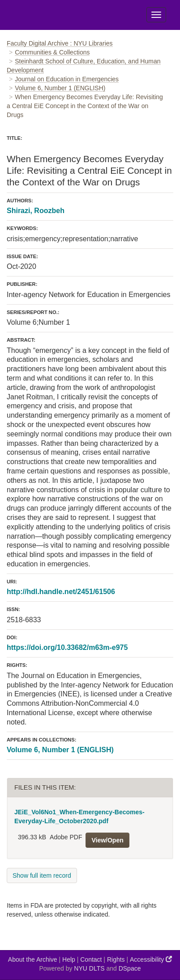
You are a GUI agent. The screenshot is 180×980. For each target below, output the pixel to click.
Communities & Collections (52, 52)
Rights (116, 959)
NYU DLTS (89, 968)
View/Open (107, 840)
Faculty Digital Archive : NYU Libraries (60, 43)
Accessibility (151, 959)
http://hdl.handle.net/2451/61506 (61, 592)
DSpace (130, 968)
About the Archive (33, 959)
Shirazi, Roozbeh (36, 211)
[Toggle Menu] (156, 15)
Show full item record (42, 875)
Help (69, 959)
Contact (91, 959)
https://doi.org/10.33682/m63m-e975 (67, 647)
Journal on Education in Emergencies (67, 79)
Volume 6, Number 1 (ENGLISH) (60, 88)
